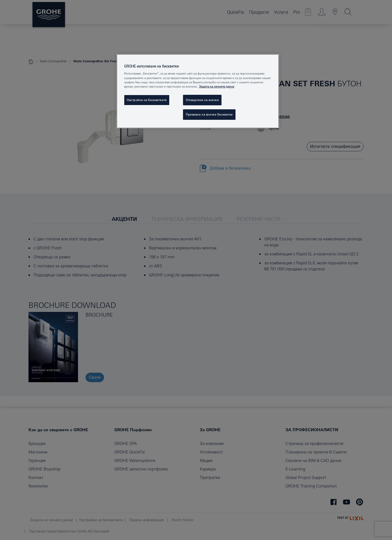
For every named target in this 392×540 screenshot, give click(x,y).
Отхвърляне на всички (202, 100)
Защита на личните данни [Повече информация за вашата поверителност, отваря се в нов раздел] (217, 86)
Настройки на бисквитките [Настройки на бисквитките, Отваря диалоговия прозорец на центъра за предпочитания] (147, 100)
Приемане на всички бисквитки (209, 114)
